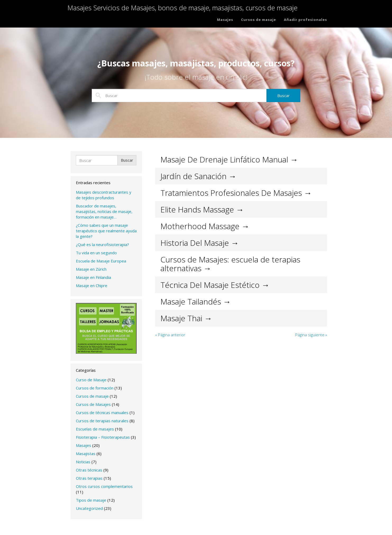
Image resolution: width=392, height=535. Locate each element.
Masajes (225, 22)
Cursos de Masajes (93, 404)
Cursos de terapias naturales (102, 421)
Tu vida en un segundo (96, 253)
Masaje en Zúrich (91, 269)
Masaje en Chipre (92, 285)
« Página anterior (170, 335)
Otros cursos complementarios (104, 486)
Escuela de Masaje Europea (101, 261)
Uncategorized (89, 508)
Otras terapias (89, 478)
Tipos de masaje (91, 500)
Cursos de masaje (259, 22)
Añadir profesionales (305, 22)
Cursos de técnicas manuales (102, 412)
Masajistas (86, 454)
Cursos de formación (95, 388)
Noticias (83, 462)
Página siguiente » (311, 335)
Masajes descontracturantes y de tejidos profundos (104, 195)
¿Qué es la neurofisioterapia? (102, 244)
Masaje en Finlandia (93, 277)
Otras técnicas (89, 470)
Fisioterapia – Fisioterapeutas (103, 437)
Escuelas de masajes (95, 429)
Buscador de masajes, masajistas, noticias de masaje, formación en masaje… (104, 211)
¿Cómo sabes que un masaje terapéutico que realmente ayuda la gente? (106, 231)
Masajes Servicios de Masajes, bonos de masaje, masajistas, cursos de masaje (192, 10)
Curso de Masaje (91, 380)
